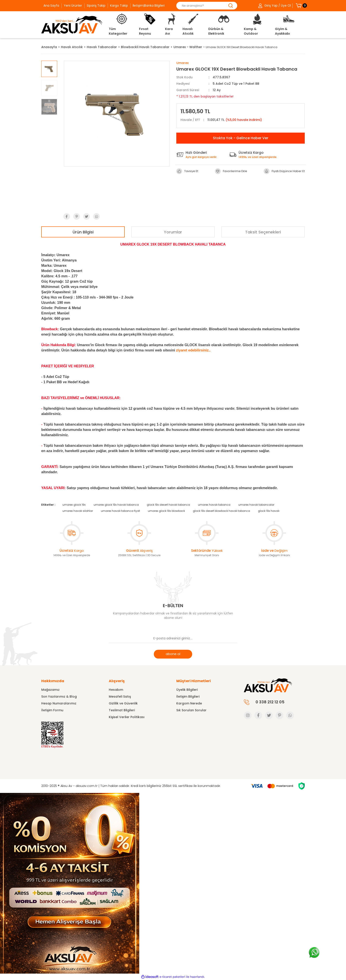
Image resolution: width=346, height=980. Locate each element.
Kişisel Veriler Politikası (127, 717)
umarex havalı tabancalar (256, 505)
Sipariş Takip (96, 6)
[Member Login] (273, 6)
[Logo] (72, 25)
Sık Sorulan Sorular (191, 710)
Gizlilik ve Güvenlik (123, 703)
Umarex (182, 63)
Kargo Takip (119, 6)
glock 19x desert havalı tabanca (168, 505)
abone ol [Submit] (173, 654)
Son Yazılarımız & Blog (59, 697)
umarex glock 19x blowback (166, 511)
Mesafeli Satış (120, 697)
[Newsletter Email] (173, 639)
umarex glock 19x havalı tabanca (116, 505)
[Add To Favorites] (231, 171)
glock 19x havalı (269, 511)
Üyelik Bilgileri (187, 690)
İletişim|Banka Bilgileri (149, 6)
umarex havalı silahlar (78, 511)
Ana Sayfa (51, 6)
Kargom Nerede (189, 703)
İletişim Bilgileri (188, 697)
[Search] (207, 6)
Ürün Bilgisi (83, 232)
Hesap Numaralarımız (59, 703)
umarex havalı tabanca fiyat (120, 511)
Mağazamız (50, 690)
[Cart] (299, 6)
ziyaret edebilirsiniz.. (193, 350)
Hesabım (116, 690)
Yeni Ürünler (73, 6)
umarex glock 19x (74, 505)
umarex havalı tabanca (214, 505)
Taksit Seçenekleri (263, 232)
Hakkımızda (53, 681)
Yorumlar (173, 232)
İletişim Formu (52, 710)
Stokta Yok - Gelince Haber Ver (241, 138)
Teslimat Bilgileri (122, 710)
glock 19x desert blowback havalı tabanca (221, 511)
